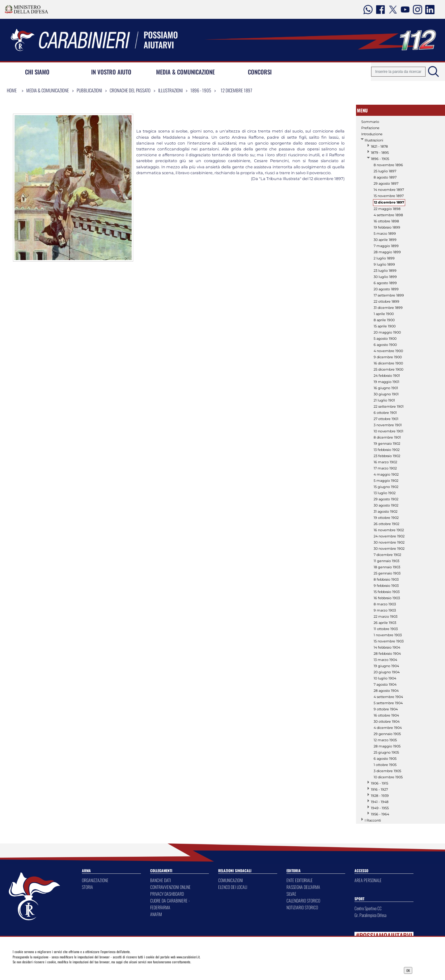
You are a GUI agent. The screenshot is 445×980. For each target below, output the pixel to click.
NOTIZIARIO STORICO (302, 907)
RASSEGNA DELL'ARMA (303, 887)
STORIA (87, 887)
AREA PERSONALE (368, 880)
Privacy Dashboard (57, 970)
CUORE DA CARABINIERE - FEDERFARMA (170, 904)
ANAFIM (156, 914)
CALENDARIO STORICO (303, 900)
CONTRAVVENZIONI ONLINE (170, 887)
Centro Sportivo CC (368, 908)
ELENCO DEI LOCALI (233, 887)
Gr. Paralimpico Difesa (370, 915)
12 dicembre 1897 (236, 90)
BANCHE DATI (161, 880)
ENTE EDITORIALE (300, 880)
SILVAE (291, 894)
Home (12, 90)
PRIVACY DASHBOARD (167, 894)
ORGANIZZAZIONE (95, 880)
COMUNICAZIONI (231, 880)
